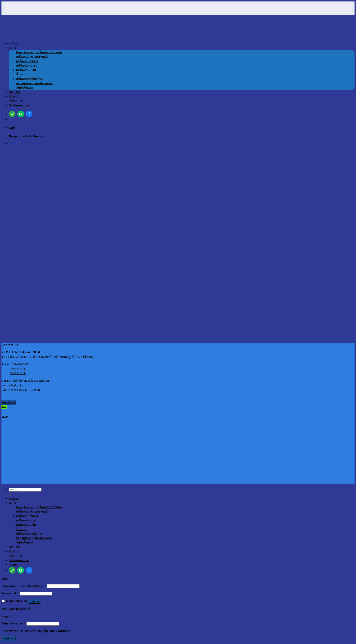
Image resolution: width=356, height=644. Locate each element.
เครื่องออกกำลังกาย (29, 534)
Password (10, 593)
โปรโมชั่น (14, 547)
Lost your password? (16, 609)
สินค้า (12, 503)
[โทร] (12, 570)
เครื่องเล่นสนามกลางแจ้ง (32, 512)
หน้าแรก (14, 498)
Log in (35, 601)
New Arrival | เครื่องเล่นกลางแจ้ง (39, 507)
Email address (13, 624)
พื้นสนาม (22, 529)
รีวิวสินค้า (15, 551)
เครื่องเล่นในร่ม (26, 525)
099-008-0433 (20, 364)
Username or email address (24, 586)
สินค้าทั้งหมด (24, 543)
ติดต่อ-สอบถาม (19, 560)
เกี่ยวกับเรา (16, 556)
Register (9, 639)
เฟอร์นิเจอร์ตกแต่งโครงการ (34, 538)
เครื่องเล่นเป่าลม (27, 520)
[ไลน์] (21, 570)
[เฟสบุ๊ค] (29, 570)
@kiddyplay (17, 385)
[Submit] (10, 495)
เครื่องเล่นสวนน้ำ (27, 516)
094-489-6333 (18, 369)
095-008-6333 (18, 373)
